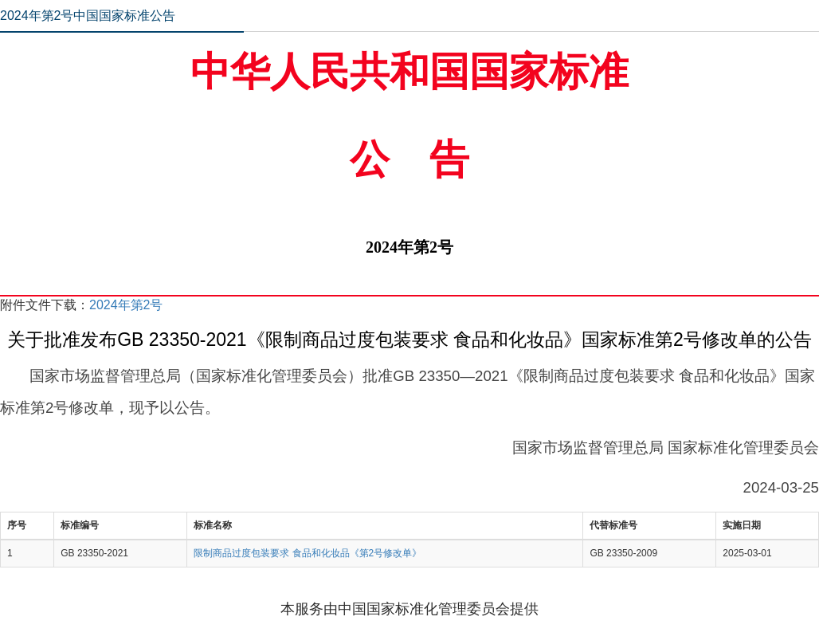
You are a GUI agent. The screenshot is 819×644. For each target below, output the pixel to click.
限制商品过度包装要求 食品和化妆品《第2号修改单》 (308, 553)
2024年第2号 (126, 305)
